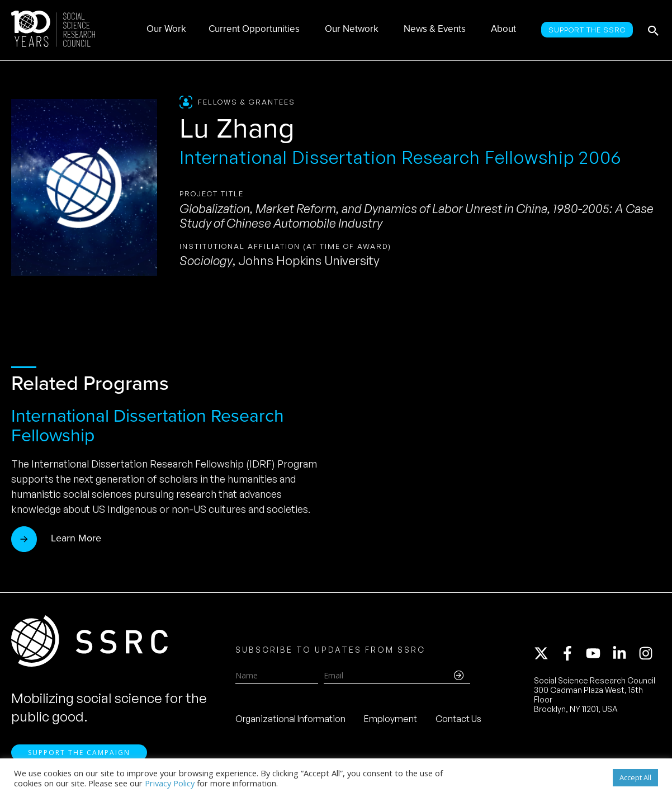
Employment (391, 719)
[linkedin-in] (624, 653)
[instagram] (648, 653)
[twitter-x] (546, 653)
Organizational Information (290, 719)
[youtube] (598, 653)
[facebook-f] (572, 653)
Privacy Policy (170, 783)
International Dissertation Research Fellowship (148, 425)
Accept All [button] (635, 777)
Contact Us (458, 719)
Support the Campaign (79, 753)
